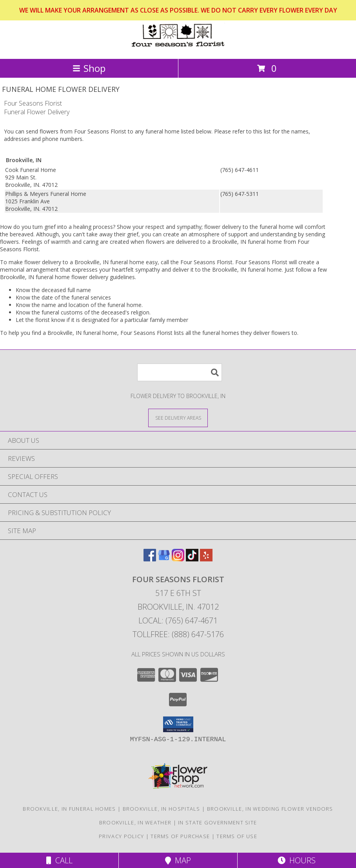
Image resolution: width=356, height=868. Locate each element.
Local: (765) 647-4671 (178, 620)
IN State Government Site (217, 822)
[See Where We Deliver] (178, 418)
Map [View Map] (178, 860)
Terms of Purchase (180, 836)
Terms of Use (237, 836)
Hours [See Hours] (297, 860)
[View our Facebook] (150, 559)
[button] (178, 724)
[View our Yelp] (206, 559)
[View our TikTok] (192, 559)
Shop (89, 68)
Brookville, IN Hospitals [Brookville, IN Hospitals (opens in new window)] (162, 809)
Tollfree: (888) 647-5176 (178, 634)
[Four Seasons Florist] (178, 47)
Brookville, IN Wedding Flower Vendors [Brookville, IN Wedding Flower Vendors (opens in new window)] (270, 809)
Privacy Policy (121, 836)
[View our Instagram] (178, 559)
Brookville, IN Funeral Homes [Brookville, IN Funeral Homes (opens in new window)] (69, 809)
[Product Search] (180, 372)
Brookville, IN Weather (135, 822)
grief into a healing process (79, 227)
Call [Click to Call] (59, 860)
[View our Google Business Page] (164, 559)
